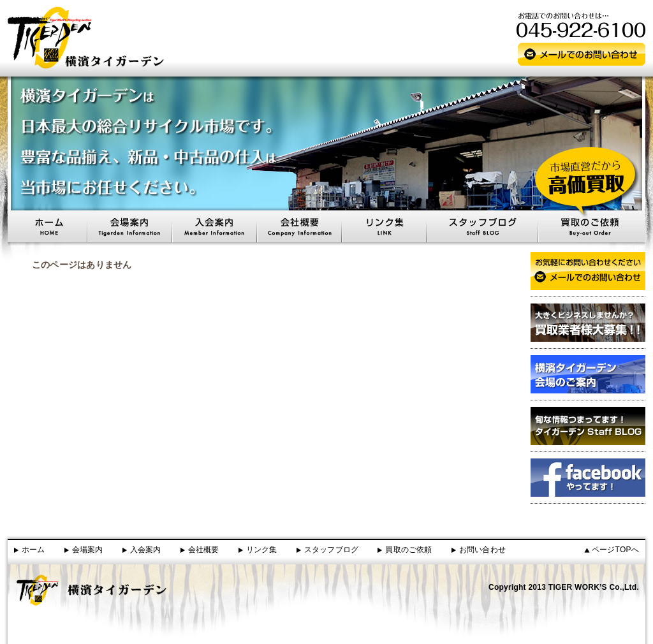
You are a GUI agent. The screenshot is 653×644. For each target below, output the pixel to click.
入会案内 (146, 550)
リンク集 (262, 550)
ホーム (33, 550)
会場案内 (88, 550)
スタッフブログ (332, 550)
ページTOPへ (615, 550)
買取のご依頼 (408, 550)
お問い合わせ (482, 550)
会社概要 (204, 550)
